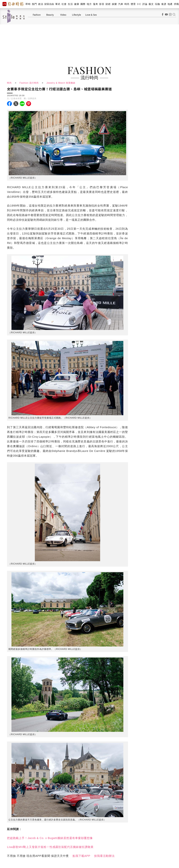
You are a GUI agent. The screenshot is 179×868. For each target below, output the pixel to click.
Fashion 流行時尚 (29, 83)
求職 (176, 4)
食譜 (164, 4)
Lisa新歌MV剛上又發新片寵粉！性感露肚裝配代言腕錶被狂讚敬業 (50, 847)
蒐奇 (95, 4)
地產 (170, 4)
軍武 (58, 4)
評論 (145, 4)
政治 (41, 4)
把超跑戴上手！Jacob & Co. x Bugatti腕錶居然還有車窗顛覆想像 (50, 838)
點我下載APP (81, 856)
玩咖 (157, 4)
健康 (77, 4)
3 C (139, 4)
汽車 (121, 4)
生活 (70, 4)
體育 (133, 4)
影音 (102, 4)
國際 (83, 4)
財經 (108, 4)
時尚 (127, 4)
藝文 (151, 4)
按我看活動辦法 (104, 856)
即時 (28, 4)
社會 (64, 4)
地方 (89, 4)
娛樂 (114, 4)
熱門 (34, 4)
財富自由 (49, 4)
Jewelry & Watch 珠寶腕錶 (61, 83)
